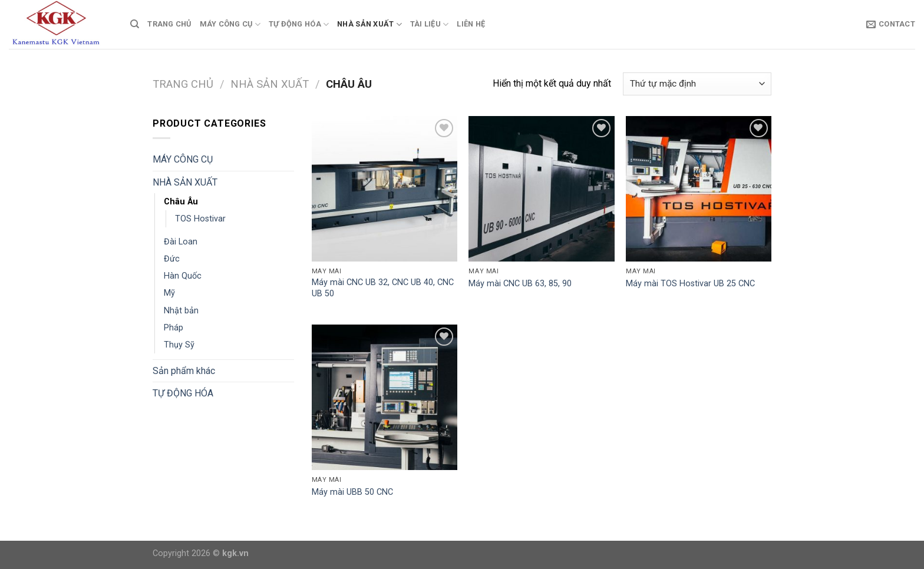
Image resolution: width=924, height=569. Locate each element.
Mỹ (169, 293)
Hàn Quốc (183, 276)
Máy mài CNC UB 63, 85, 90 (520, 284)
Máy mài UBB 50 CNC (352, 492)
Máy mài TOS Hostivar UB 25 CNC (690, 284)
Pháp (174, 328)
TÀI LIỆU (430, 24)
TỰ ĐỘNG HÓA (299, 24)
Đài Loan (181, 242)
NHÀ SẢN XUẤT (369, 24)
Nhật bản (181, 311)
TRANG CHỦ (169, 24)
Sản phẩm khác (184, 371)
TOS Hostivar (200, 219)
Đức (172, 259)
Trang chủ (183, 84)
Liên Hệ (471, 24)
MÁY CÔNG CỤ (230, 24)
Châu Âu (181, 202)
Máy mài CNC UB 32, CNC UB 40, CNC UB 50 (383, 288)
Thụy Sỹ (179, 345)
